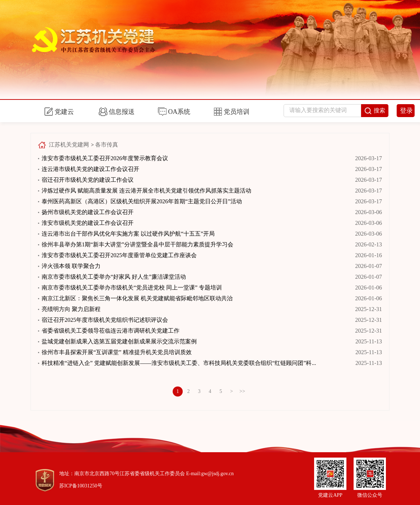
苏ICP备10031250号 (81, 486)
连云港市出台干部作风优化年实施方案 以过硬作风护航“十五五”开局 (128, 234)
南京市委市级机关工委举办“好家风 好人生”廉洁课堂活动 (114, 277)
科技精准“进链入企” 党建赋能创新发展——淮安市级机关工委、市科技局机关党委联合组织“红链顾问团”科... (179, 363)
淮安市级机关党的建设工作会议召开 (88, 223)
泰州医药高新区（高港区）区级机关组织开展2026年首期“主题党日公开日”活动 (142, 201)
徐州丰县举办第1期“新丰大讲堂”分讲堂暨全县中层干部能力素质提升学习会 (137, 244)
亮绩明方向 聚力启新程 (71, 309)
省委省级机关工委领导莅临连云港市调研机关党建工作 (111, 331)
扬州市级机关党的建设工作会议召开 (88, 212)
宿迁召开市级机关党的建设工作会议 (88, 180)
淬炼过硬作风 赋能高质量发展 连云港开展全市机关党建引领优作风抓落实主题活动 (146, 191)
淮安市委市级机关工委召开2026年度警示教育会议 (105, 158)
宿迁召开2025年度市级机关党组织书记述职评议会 (105, 320)
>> (242, 391)
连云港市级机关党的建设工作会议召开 (90, 169)
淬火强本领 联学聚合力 (71, 266)
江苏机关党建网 (69, 145)
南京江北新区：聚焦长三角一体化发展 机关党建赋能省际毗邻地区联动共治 (137, 298)
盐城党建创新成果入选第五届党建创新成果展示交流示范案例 (119, 341)
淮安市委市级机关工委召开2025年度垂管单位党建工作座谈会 (119, 255)
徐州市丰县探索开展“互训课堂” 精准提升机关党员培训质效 (117, 352)
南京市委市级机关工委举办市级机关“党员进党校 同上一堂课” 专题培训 (132, 288)
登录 (406, 111)
